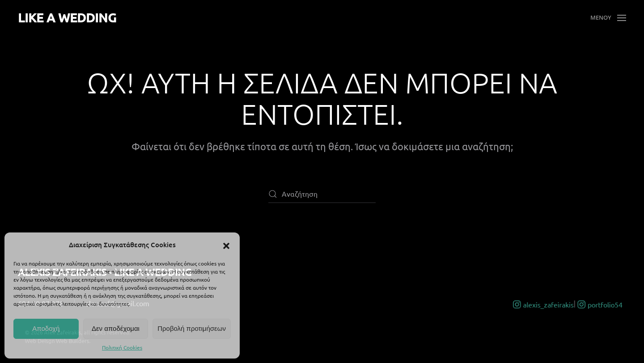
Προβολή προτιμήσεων (192, 328)
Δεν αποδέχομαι (116, 328)
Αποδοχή (46, 328)
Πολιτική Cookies (122, 347)
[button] (226, 245)
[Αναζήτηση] (322, 194)
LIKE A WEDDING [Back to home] (67, 17)
